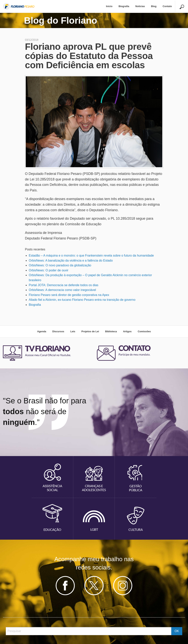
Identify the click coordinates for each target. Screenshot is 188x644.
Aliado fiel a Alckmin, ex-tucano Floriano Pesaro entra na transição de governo (82, 300)
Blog (154, 6)
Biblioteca (111, 331)
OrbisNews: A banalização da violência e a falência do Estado (71, 261)
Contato (167, 6)
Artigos (127, 331)
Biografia (124, 6)
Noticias (140, 6)
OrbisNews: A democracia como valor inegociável (62, 290)
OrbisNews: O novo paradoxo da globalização (60, 265)
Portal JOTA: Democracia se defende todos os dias (64, 285)
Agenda (42, 331)
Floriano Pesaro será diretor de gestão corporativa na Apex (69, 295)
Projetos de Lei (90, 331)
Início (109, 6)
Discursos (58, 331)
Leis (73, 331)
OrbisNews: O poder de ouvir (49, 270)
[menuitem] (109, 6)
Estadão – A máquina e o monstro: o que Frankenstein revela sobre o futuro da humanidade (91, 256)
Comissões (144, 331)
